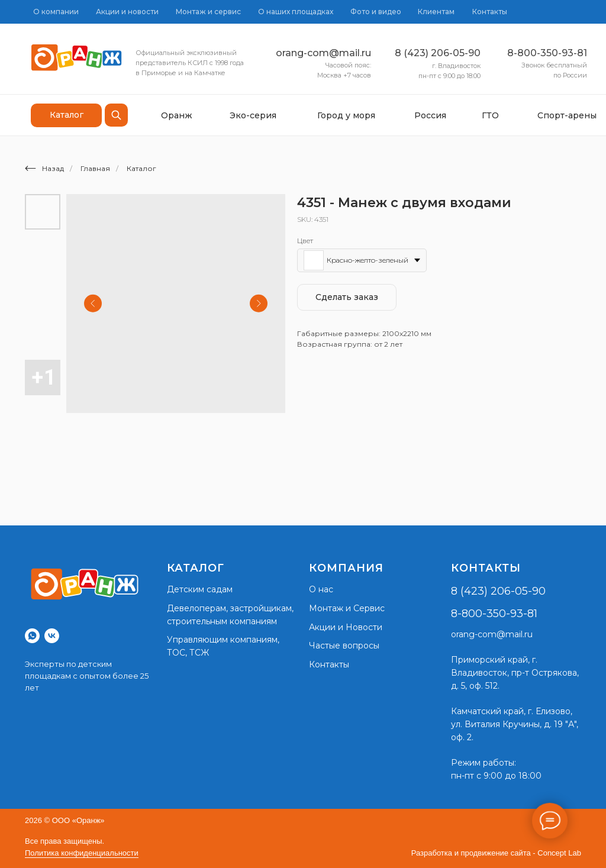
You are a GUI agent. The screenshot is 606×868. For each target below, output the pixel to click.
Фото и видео (376, 12)
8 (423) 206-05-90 (438, 53)
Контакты (490, 12)
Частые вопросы (344, 646)
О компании (56, 12)
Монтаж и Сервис (347, 608)
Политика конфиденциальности (82, 853)
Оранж (177, 115)
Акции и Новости (346, 627)
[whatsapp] (32, 636)
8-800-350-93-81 (547, 53)
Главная (95, 168)
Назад (44, 168)
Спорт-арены (567, 115)
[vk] (52, 636)
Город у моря (346, 115)
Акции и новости (127, 12)
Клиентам (436, 12)
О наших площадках (296, 12)
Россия (430, 115)
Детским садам (200, 589)
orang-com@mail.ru (323, 53)
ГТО (490, 115)
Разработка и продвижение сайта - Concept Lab (496, 853)
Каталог (141, 168)
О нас (321, 589)
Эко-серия (253, 115)
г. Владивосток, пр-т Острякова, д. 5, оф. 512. (515, 672)
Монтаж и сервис (208, 12)
